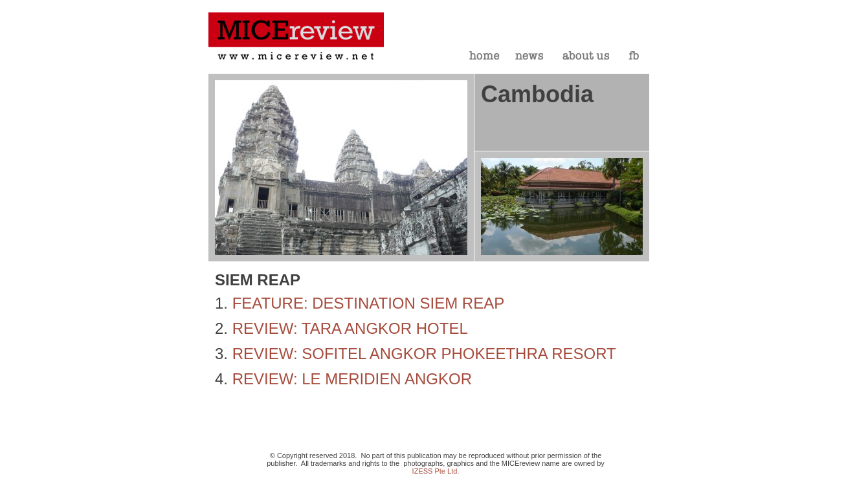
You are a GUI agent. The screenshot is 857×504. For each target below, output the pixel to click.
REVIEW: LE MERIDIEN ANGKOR (352, 379)
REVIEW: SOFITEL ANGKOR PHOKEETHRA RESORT (424, 354)
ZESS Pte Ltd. (437, 471)
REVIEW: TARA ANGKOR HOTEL (350, 328)
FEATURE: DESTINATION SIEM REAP (369, 303)
